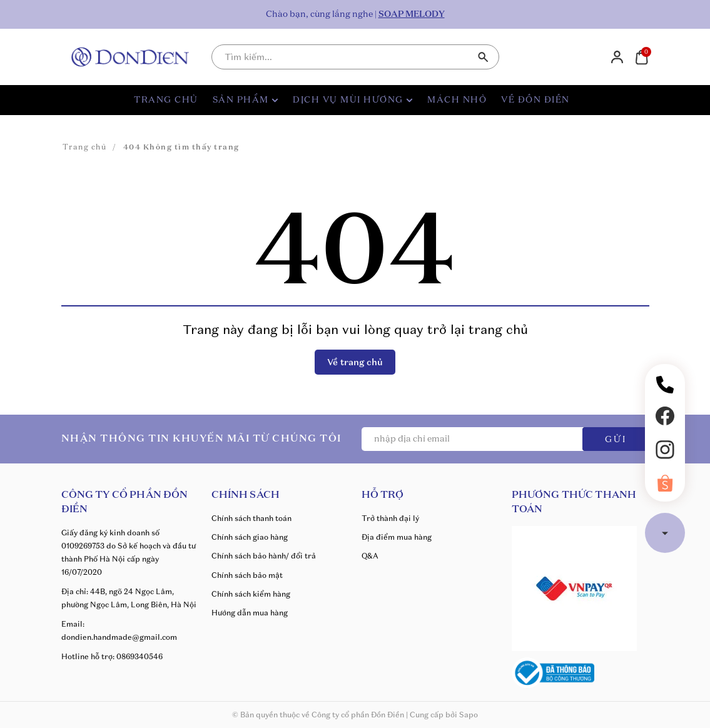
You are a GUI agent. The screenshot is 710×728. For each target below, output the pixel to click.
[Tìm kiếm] (484, 57)
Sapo (469, 715)
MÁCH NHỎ (457, 100)
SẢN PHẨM (246, 100)
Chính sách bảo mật (247, 575)
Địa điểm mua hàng (397, 537)
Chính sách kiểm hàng (251, 594)
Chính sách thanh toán (251, 518)
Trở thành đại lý (390, 518)
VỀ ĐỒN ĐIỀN (535, 100)
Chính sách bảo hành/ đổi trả (264, 556)
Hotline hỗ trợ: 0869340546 (112, 656)
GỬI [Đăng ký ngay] (616, 440)
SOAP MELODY (412, 14)
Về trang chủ (355, 362)
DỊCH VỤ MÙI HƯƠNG (353, 100)
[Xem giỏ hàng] (642, 56)
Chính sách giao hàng (250, 537)
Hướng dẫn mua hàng (250, 613)
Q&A (370, 556)
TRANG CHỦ (166, 100)
